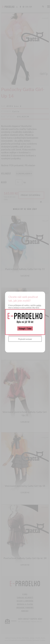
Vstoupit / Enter (25, 328)
